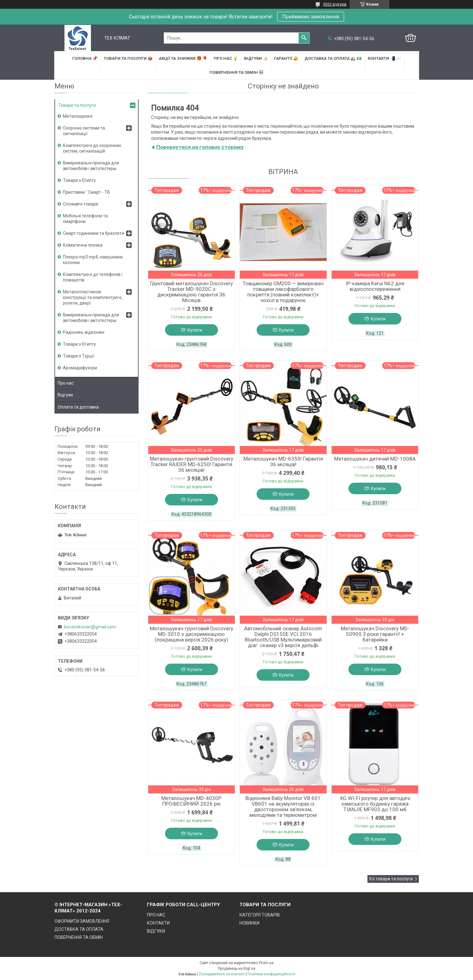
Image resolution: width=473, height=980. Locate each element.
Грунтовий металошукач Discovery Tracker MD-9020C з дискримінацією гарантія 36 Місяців (192, 292)
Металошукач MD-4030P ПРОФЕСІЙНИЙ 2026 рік (191, 801)
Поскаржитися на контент (222, 974)
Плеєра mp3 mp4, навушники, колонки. (93, 260)
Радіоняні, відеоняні (84, 332)
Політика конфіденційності (271, 974)
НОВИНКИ (249, 923)
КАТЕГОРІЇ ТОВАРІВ (260, 915)
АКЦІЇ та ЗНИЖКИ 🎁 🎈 (183, 58)
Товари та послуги (77, 105)
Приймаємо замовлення (311, 17)
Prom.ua (266, 963)
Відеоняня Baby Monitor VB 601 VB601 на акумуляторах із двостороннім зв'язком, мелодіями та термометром (283, 807)
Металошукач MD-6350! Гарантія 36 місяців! (283, 462)
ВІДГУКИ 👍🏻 (256, 58)
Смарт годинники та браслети (94, 233)
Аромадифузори (80, 368)
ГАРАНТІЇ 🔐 (286, 58)
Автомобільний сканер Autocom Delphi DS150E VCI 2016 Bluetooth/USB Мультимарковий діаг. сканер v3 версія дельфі (283, 637)
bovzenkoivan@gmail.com (90, 627)
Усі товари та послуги (391, 879)
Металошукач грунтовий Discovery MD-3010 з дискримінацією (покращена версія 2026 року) (192, 634)
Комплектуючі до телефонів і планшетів (93, 277)
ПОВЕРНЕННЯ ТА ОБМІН (79, 937)
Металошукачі (78, 116)
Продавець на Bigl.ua (236, 968)
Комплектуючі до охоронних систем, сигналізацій (92, 148)
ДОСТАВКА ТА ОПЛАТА (79, 929)
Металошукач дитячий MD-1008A (375, 459)
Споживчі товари (80, 204)
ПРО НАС (156, 915)
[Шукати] (304, 38)
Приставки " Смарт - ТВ (86, 192)
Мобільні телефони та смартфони (85, 219)
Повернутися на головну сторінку (200, 147)
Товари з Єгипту (79, 180)
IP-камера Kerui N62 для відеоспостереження (375, 286)
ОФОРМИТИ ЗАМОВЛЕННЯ (82, 921)
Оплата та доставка (78, 407)
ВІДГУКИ (156, 931)
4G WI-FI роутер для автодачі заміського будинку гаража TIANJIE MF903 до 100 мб (375, 804)
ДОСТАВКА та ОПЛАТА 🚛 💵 (333, 58)
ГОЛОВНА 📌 (85, 58)
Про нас (66, 383)
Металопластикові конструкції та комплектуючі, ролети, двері (93, 297)
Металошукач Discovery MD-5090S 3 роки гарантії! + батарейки (375, 634)
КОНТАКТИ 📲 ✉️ (384, 58)
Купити (195, 330)
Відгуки (65, 395)
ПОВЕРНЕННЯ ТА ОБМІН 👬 (237, 72)
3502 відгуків (335, 4)
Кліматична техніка (83, 245)
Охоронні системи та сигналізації (84, 131)
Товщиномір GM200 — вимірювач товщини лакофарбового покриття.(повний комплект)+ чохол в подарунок (283, 292)
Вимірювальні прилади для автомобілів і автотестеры (91, 166)
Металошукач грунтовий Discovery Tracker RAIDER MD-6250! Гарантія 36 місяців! (192, 464)
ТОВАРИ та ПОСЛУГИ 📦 (128, 58)
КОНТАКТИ (158, 923)
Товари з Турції (79, 356)
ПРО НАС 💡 (226, 58)
